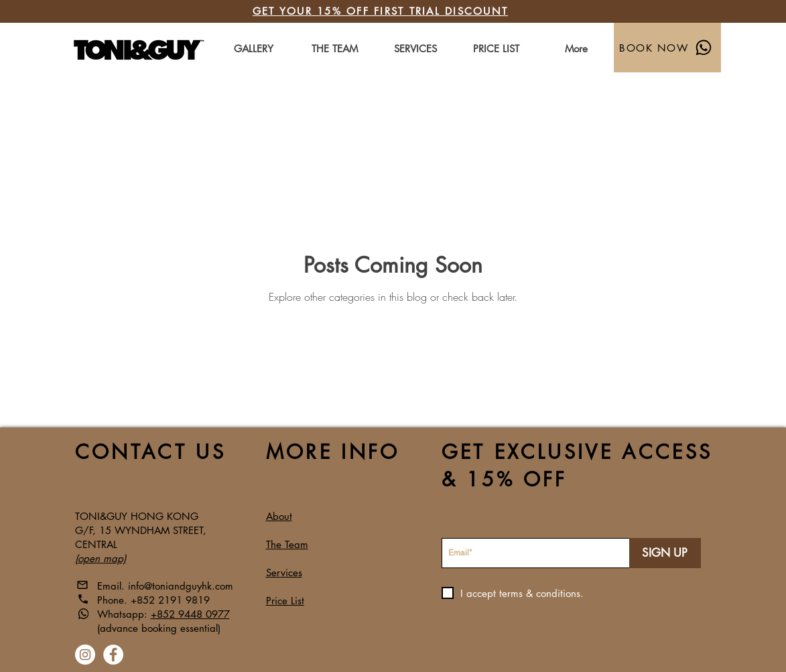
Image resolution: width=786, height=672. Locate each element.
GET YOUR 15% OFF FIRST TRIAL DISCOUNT (380, 11)
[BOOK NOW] (667, 48)
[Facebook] (113, 655)
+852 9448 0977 (190, 614)
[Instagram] (85, 655)
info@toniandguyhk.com (181, 586)
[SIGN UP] (665, 553)
